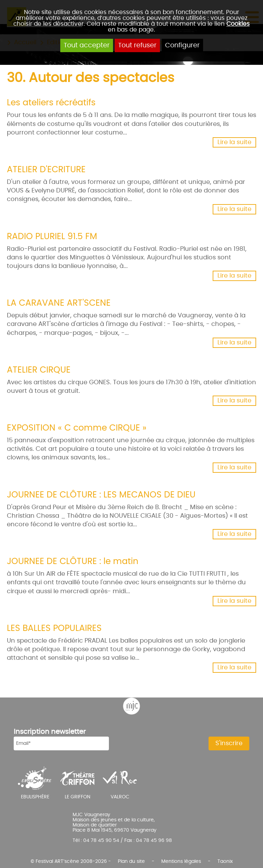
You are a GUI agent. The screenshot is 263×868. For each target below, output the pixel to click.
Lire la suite (234, 142)
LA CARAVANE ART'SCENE (59, 303)
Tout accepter (87, 45)
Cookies (238, 24)
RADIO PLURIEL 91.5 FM (52, 237)
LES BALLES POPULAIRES (54, 628)
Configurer (182, 45)
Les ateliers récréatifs (51, 103)
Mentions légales (181, 861)
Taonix (225, 861)
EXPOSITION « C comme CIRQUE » (77, 428)
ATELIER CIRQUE (39, 370)
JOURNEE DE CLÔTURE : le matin (73, 561)
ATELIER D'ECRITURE (46, 170)
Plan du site (131, 861)
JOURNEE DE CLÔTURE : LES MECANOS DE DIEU (101, 495)
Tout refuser (137, 45)
